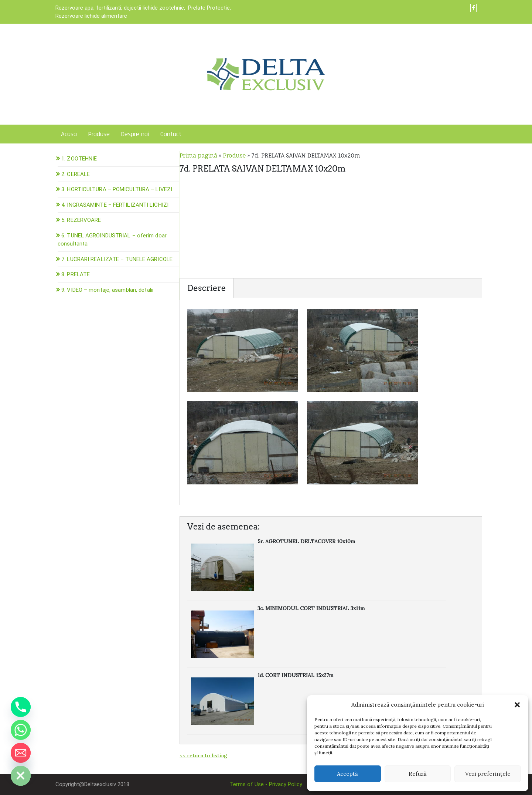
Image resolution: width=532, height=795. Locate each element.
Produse (99, 134)
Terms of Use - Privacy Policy (266, 784)
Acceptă (347, 774)
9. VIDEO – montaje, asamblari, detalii (107, 290)
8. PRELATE (76, 274)
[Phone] (21, 707)
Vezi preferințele (488, 774)
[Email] (21, 753)
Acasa (69, 134)
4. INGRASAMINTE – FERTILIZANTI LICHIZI (115, 205)
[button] (517, 705)
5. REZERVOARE (81, 220)
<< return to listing (203, 755)
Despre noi (135, 134)
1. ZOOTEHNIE (79, 159)
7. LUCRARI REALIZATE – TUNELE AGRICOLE (117, 259)
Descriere (207, 288)
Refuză (418, 774)
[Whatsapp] (21, 730)
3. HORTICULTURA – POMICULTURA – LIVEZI (117, 189)
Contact (171, 134)
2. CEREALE (76, 174)
